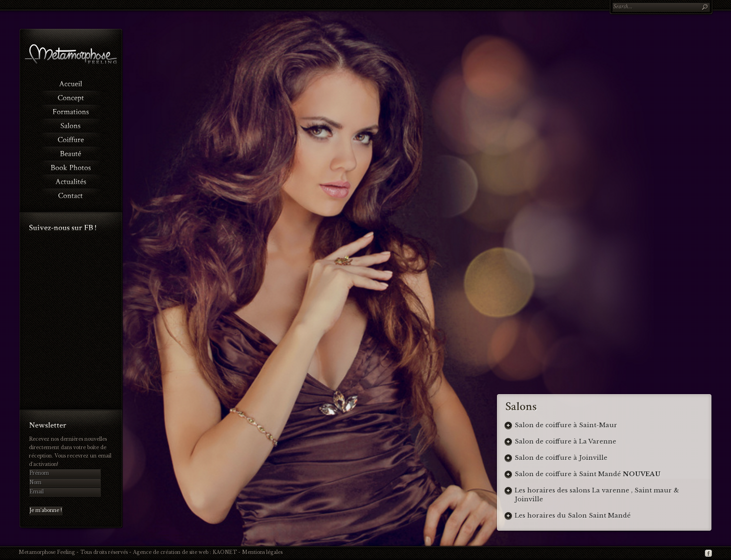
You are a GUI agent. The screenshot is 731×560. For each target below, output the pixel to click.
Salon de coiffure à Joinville (561, 458)
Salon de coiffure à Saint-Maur (566, 425)
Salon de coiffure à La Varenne (565, 441)
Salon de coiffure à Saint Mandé (588, 474)
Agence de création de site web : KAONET (185, 552)
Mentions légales (262, 552)
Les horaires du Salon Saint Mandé (573, 516)
